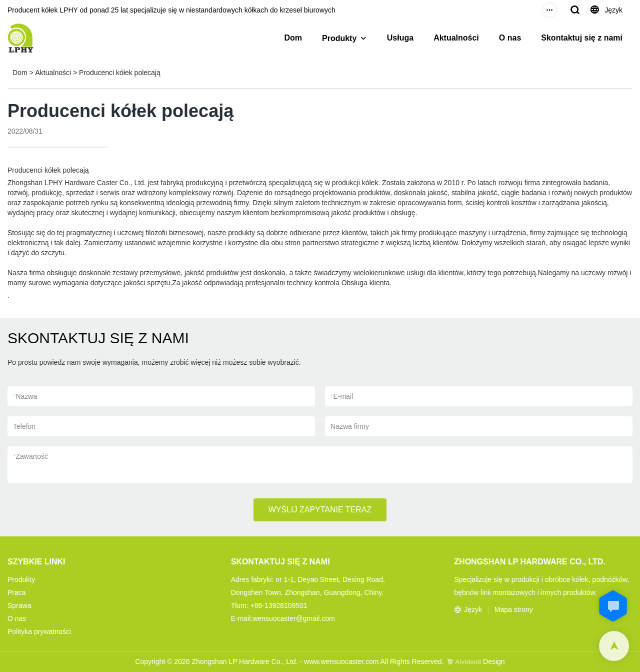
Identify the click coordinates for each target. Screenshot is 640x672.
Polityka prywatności (39, 631)
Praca (17, 592)
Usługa (400, 38)
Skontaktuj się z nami (582, 38)
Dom (293, 38)
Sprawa (19, 605)
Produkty (339, 38)
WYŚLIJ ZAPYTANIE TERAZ (320, 510)
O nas (510, 38)
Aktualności (456, 38)
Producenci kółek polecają (120, 73)
